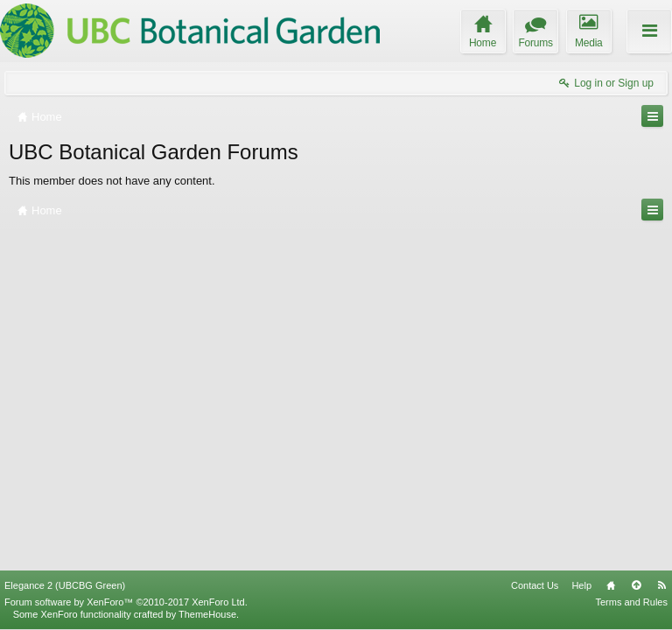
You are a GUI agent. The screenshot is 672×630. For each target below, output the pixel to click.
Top (636, 585)
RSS (661, 585)
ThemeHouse (207, 614)
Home (611, 585)
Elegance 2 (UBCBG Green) (65, 585)
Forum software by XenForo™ (126, 602)
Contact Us (535, 585)
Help (581, 585)
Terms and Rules (631, 602)
